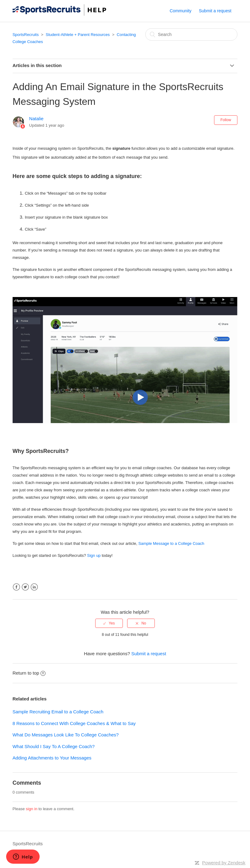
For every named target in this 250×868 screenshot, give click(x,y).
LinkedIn (34, 587)
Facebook (16, 587)
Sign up (94, 555)
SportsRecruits (26, 35)
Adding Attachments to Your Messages (52, 758)
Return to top (29, 673)
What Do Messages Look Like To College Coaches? (66, 735)
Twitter (25, 587)
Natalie (36, 119)
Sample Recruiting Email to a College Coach (58, 712)
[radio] (109, 623)
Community (181, 11)
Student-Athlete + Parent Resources (78, 35)
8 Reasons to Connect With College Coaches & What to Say (74, 723)
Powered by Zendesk (224, 863)
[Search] (191, 34)
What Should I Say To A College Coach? (54, 746)
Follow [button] (226, 120)
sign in (32, 809)
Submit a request (215, 11)
